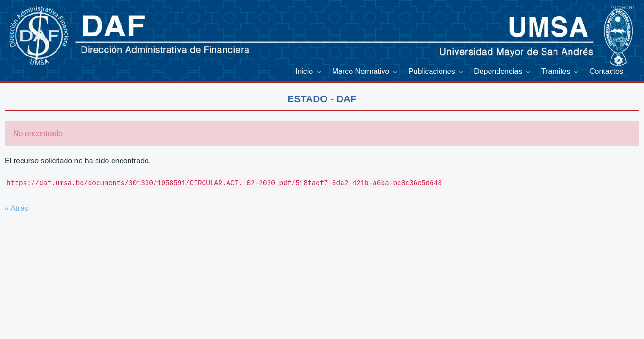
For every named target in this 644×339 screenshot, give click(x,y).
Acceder (623, 7)
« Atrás (16, 208)
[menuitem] (309, 72)
